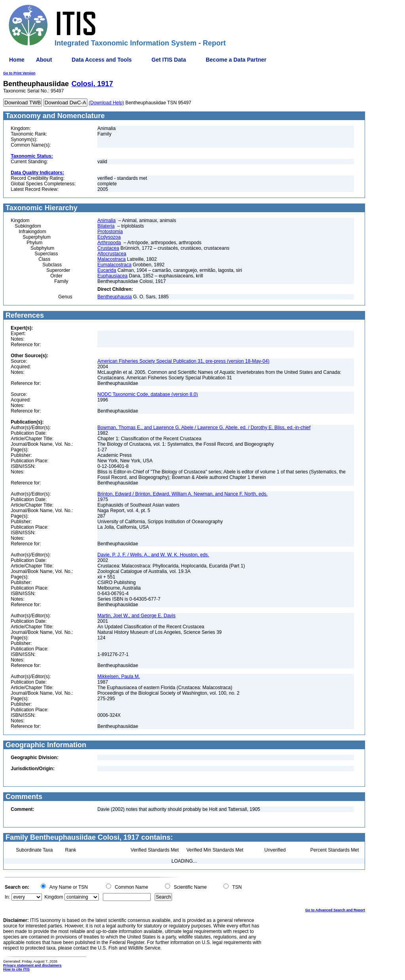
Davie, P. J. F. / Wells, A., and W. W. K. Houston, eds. (153, 555)
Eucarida (107, 270)
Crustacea (108, 248)
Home (17, 60)
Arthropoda (109, 243)
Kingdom (54, 897)
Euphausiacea (112, 276)
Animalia (106, 220)
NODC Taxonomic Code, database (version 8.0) (148, 394)
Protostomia (110, 232)
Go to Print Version (19, 73)
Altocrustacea (112, 254)
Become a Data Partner (236, 60)
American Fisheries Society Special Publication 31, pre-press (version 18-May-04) (183, 361)
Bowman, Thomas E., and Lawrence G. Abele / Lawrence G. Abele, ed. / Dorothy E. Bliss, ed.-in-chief (204, 428)
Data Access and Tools (102, 60)
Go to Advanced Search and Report (335, 910)
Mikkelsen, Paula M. (118, 677)
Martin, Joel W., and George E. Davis (136, 616)
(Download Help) (106, 103)
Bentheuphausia (114, 297)
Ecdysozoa (109, 237)
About (44, 60)
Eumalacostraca (114, 265)
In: (7, 897)
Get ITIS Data (169, 60)
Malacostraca (111, 259)
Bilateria (106, 226)
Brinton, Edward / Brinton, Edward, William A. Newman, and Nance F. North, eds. (182, 494)
